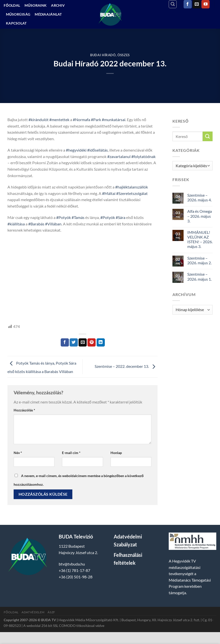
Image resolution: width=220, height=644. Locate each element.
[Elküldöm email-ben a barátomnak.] (83, 343)
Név (18, 453)
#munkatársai (114, 120)
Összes (124, 55)
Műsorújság (18, 14)
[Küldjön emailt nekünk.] (197, 4)
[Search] (173, 4)
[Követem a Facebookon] (188, 4)
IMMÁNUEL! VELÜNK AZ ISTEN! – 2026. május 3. (200, 239)
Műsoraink (36, 5)
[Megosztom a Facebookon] (65, 343)
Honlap (116, 453)
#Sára (121, 217)
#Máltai (109, 193)
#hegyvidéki (76, 150)
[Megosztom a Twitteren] (74, 343)
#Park (96, 120)
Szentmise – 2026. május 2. (199, 260)
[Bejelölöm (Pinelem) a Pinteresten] (92, 343)
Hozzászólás (24, 410)
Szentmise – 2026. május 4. (199, 197)
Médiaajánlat (48, 14)
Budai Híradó (103, 55)
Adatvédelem (33, 612)
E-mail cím (71, 453)
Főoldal (12, 5)
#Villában (53, 224)
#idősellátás (97, 150)
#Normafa (82, 120)
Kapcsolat (16, 23)
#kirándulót (39, 120)
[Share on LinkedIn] (101, 343)
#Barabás (36, 224)
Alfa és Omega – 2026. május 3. (200, 216)
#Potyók (64, 217)
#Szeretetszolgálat (132, 193)
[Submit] (208, 136)
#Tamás (78, 217)
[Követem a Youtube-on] (206, 4)
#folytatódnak (143, 156)
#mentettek (59, 120)
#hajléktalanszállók (132, 187)
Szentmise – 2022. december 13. (126, 366)
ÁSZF (51, 612)
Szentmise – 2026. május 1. (199, 276)
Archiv (58, 5)
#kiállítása (16, 224)
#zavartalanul (119, 156)
